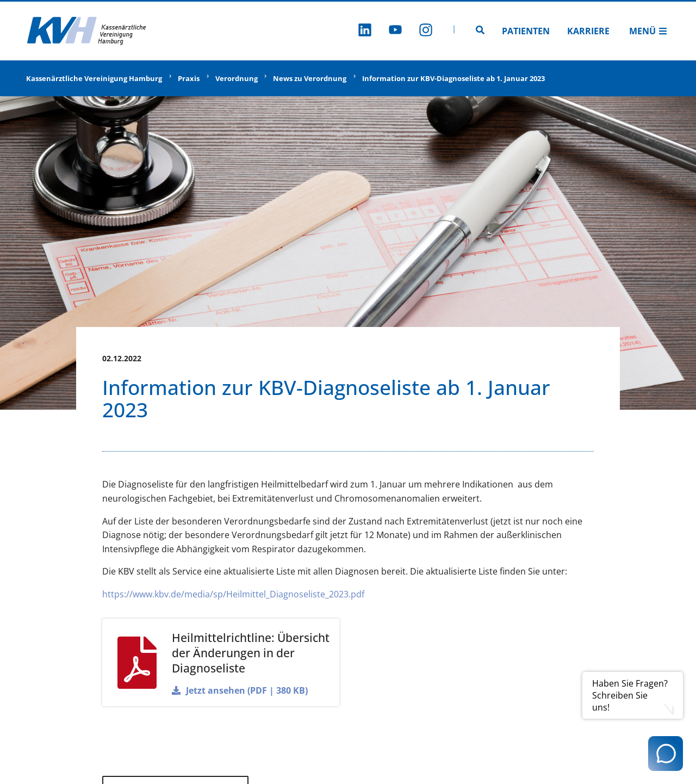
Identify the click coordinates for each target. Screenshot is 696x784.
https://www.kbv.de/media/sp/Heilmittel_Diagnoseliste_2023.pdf (233, 594)
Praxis (189, 78)
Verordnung (237, 78)
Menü (648, 31)
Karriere (588, 31)
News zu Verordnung (310, 78)
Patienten (526, 31)
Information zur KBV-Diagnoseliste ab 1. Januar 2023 (453, 78)
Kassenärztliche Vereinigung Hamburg (94, 78)
